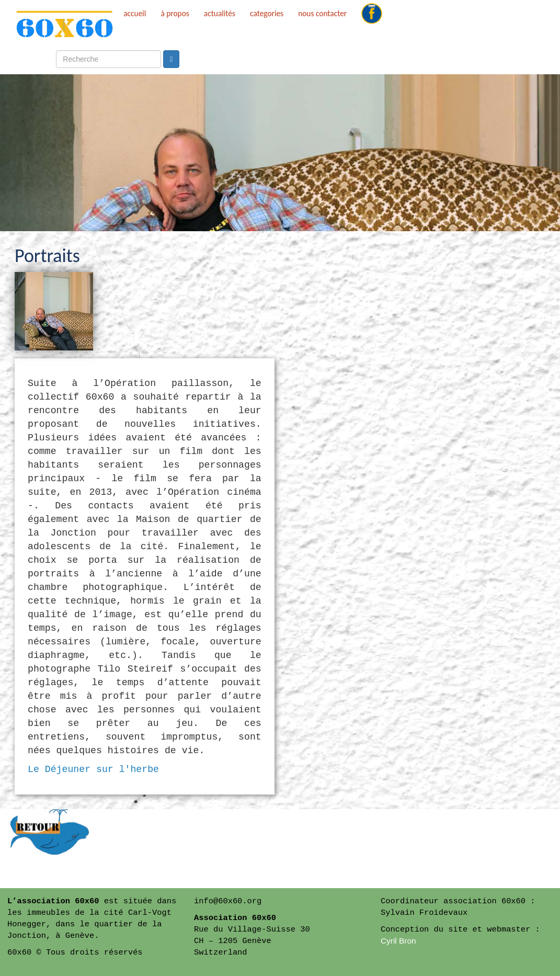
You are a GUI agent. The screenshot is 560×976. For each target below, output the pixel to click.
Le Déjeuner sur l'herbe (93, 769)
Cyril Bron (398, 941)
